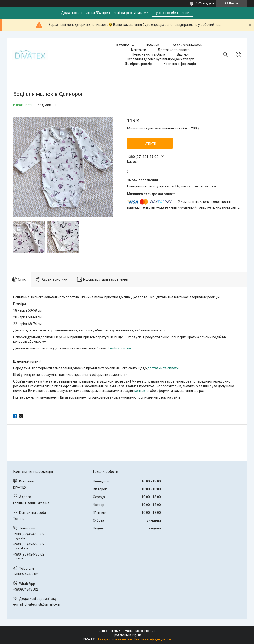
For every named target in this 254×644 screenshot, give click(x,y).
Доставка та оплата (174, 50)
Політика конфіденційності (153, 639)
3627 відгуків (205, 3)
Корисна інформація (180, 64)
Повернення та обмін (149, 54)
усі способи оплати (173, 13)
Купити (150, 143)
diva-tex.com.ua (119, 348)
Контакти (139, 50)
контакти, (142, 391)
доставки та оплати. (163, 368)
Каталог (123, 45)
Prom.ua (150, 631)
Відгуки (183, 54)
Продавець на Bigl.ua (127, 635)
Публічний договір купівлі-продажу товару (160, 59)
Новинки (152, 45)
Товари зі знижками (187, 45)
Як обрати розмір (138, 64)
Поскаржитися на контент (115, 639)
